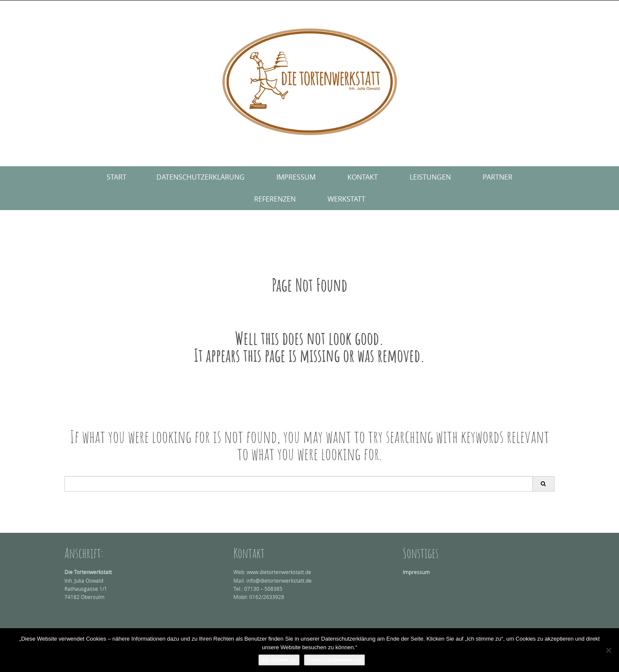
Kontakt (363, 177)
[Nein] (608, 650)
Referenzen (275, 199)
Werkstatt (346, 199)
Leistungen (430, 177)
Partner (498, 177)
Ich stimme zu (279, 660)
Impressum (296, 177)
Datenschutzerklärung (201, 177)
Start (116, 177)
